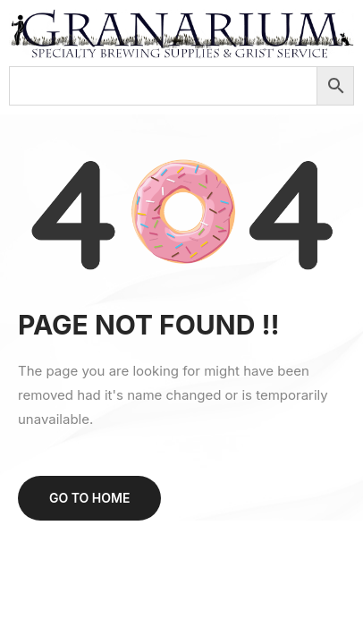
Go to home (89, 498)
